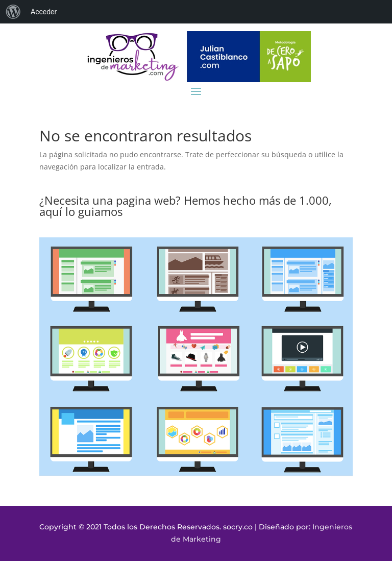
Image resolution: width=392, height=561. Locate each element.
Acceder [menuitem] (44, 12)
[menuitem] (13, 12)
